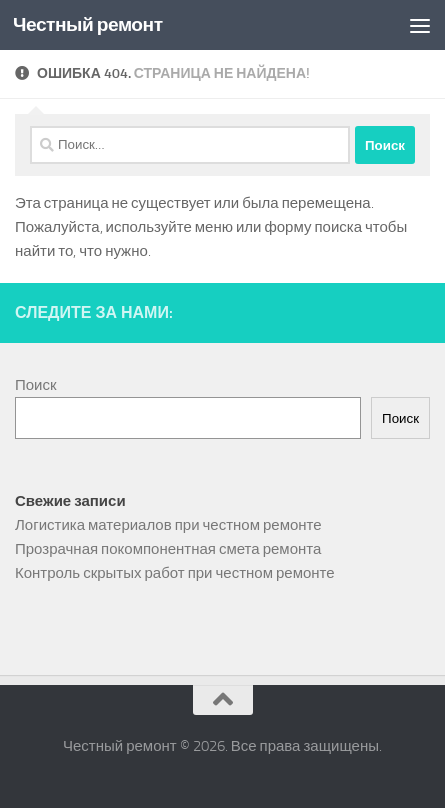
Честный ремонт (88, 24)
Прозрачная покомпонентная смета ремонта (168, 549)
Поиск (36, 385)
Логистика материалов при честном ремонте (168, 525)
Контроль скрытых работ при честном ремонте (175, 573)
